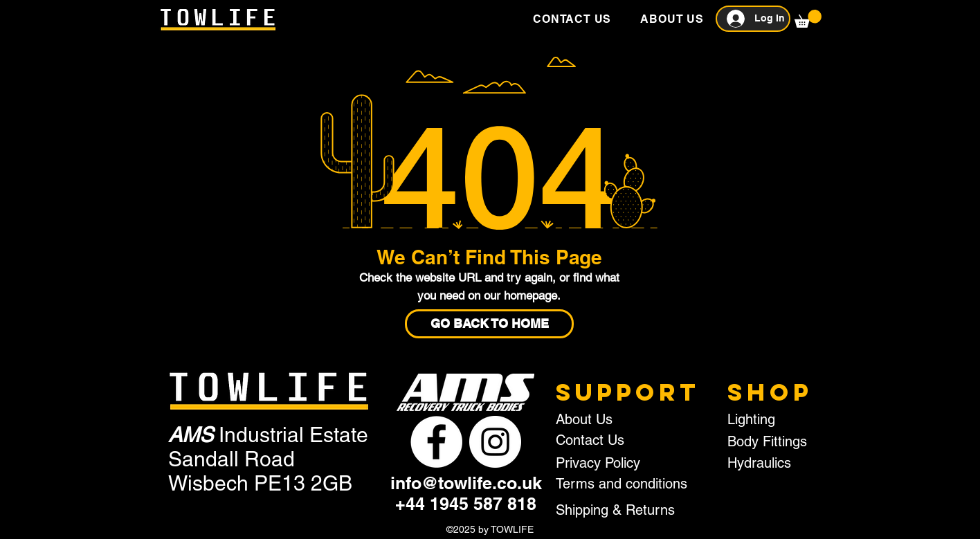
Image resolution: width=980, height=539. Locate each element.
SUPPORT (628, 392)
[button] (808, 19)
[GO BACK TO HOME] (489, 324)
